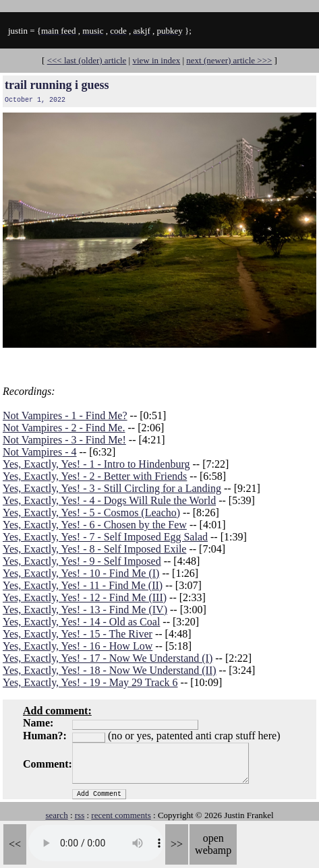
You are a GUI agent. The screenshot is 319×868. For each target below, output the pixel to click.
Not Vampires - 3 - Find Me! (64, 440)
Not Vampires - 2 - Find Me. (64, 428)
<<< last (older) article (87, 60)
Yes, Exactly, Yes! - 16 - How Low (78, 646)
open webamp (213, 844)
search (56, 815)
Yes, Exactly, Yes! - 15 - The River (78, 634)
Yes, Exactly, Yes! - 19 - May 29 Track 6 (90, 682)
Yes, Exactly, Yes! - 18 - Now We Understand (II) (110, 670)
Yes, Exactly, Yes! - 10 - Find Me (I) (81, 573)
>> (177, 844)
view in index (156, 60)
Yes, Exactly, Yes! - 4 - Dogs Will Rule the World (109, 500)
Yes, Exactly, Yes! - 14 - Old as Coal (81, 622)
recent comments (121, 815)
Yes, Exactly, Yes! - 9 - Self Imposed (82, 561)
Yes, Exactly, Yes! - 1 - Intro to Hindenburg (96, 464)
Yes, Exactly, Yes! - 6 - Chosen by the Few (95, 525)
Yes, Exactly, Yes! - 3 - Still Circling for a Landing (112, 488)
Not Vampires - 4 (39, 452)
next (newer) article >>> (229, 60)
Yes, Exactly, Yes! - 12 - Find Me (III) (85, 597)
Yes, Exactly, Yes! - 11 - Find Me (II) (83, 585)
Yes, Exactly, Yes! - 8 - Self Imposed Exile (94, 549)
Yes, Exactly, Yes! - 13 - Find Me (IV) (85, 610)
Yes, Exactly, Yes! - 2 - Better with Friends (95, 476)
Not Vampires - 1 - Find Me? (65, 415)
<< (15, 844)
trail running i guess (57, 85)
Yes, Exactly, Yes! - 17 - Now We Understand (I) (108, 658)
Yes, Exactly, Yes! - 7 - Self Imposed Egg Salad (105, 537)
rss (80, 815)
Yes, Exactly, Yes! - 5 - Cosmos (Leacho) (91, 513)
